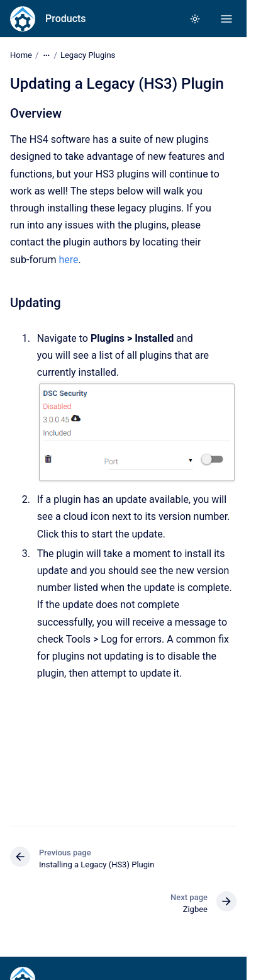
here (68, 259)
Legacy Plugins (88, 55)
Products (66, 19)
